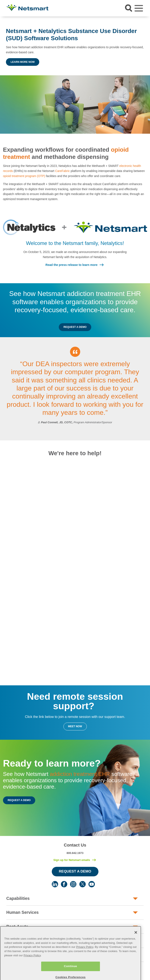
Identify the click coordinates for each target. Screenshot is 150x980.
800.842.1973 (75, 853)
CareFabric (62, 171)
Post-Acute (17, 926)
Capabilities (18, 898)
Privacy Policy (85, 957)
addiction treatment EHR (80, 774)
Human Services (22, 912)
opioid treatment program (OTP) (24, 176)
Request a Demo (75, 327)
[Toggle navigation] (139, 8)
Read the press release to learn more (71, 265)
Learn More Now (23, 62)
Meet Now (75, 726)
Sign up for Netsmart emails (72, 860)
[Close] (136, 943)
